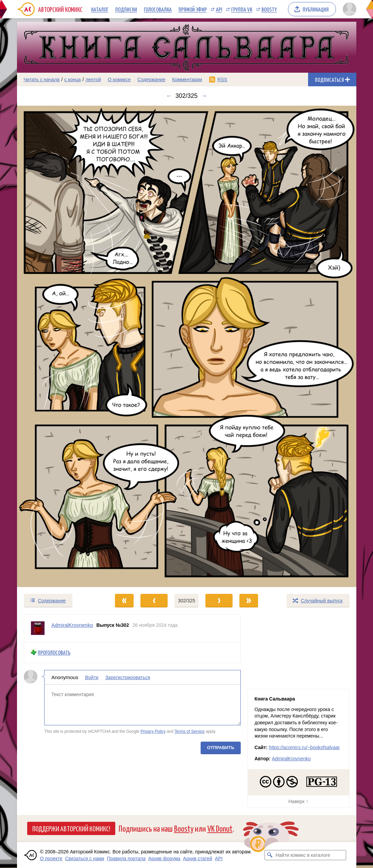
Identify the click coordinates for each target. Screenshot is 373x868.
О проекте (51, 858)
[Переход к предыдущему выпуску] (60, 346)
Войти (92, 677)
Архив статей (198, 858)
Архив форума (164, 858)
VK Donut (220, 828)
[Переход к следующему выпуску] (187, 346)
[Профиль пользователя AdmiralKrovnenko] (38, 628)
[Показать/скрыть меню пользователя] (348, 9)
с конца (73, 79)
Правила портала (126, 858)
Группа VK (242, 9)
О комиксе (119, 79)
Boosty (269, 9)
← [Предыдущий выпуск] (169, 96)
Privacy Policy (153, 731)
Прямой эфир (193, 9)
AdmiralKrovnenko (291, 759)
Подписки (126, 9)
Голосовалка (158, 9)
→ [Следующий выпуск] (204, 96)
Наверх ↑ (298, 801)
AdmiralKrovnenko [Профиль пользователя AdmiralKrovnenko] (72, 625)
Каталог (100, 9)
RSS (222, 79)
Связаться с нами (85, 858)
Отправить (220, 748)
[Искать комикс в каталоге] (270, 855)
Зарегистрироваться (128, 677)
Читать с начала (42, 79)
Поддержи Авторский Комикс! (71, 828)
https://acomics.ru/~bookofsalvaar (304, 747)
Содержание (151, 79)
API (219, 9)
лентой (93, 79)
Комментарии (187, 79)
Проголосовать (54, 652)
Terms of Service (190, 731)
